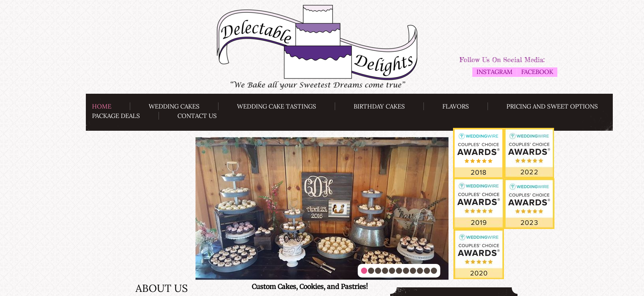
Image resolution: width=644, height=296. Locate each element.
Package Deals (116, 116)
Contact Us (197, 116)
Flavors (456, 106)
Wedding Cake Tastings (277, 106)
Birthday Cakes (379, 106)
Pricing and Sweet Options (552, 106)
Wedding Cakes (174, 106)
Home (102, 106)
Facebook (537, 72)
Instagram (494, 72)
